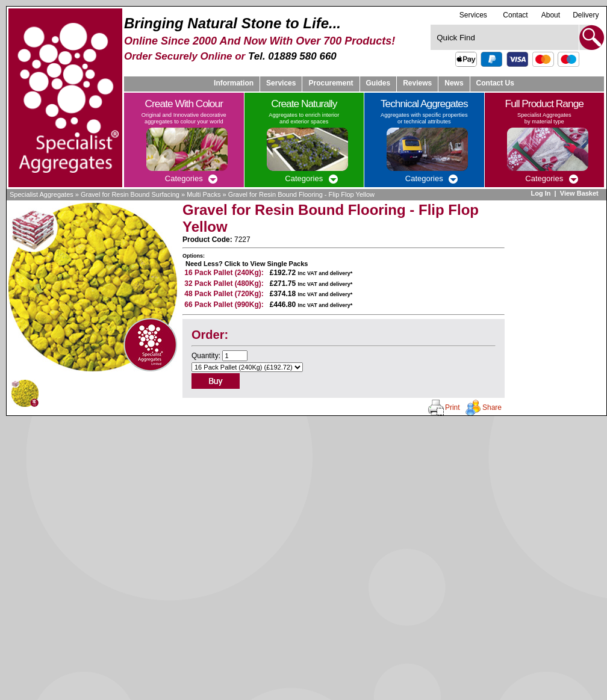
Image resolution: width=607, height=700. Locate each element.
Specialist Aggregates (42, 194)
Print (453, 407)
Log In (540, 193)
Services (473, 15)
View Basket (580, 193)
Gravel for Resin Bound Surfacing (130, 194)
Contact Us (495, 83)
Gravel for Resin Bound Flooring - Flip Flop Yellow (301, 194)
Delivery (586, 15)
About (551, 15)
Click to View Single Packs (266, 264)
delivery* (341, 273)
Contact (515, 15)
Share (492, 407)
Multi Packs (204, 194)
